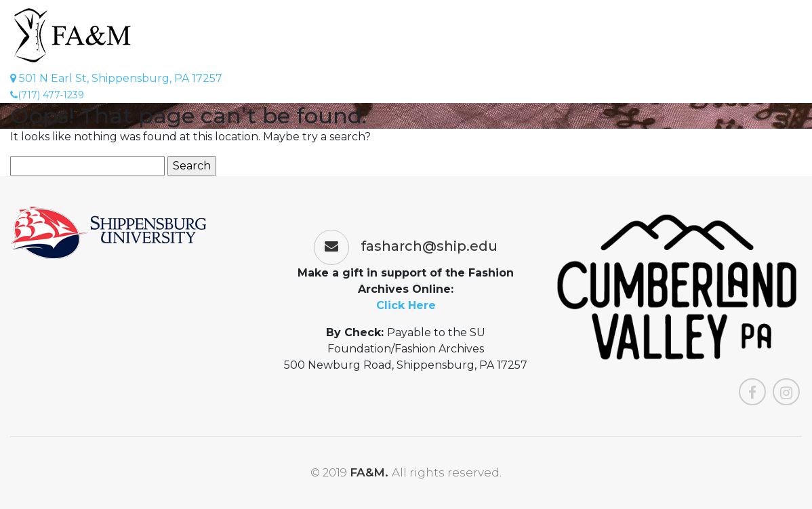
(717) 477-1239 (47, 95)
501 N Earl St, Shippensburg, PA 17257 (116, 78)
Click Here (406, 305)
